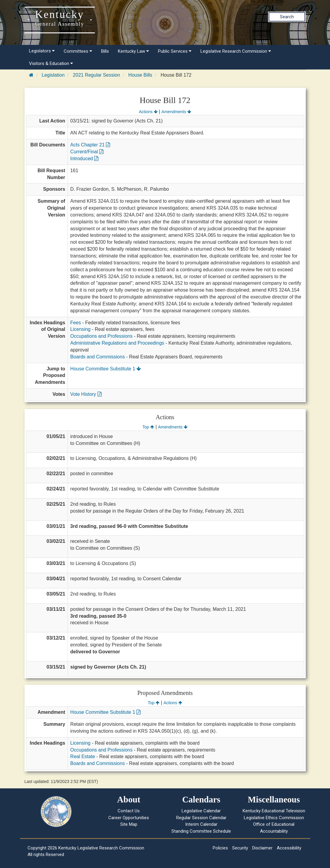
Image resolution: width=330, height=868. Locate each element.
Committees (78, 51)
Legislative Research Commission (236, 51)
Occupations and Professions (101, 336)
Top (148, 427)
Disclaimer (262, 848)
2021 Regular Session (96, 75)
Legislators (42, 51)
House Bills (140, 75)
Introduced (84, 159)
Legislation (53, 75)
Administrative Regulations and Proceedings (117, 343)
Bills (105, 51)
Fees (76, 323)
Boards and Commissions (98, 357)
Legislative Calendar (201, 811)
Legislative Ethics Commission (274, 818)
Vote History (86, 394)
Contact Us (129, 811)
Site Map (129, 824)
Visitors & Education (51, 63)
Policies (220, 848)
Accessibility (289, 848)
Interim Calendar (201, 824)
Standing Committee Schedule (201, 831)
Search (287, 17)
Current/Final (87, 152)
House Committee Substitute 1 (106, 369)
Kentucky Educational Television (274, 811)
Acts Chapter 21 (90, 145)
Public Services (175, 51)
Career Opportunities (129, 818)
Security (240, 848)
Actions (148, 112)
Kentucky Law (133, 51)
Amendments (176, 112)
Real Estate (83, 756)
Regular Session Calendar (201, 818)
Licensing (80, 329)
